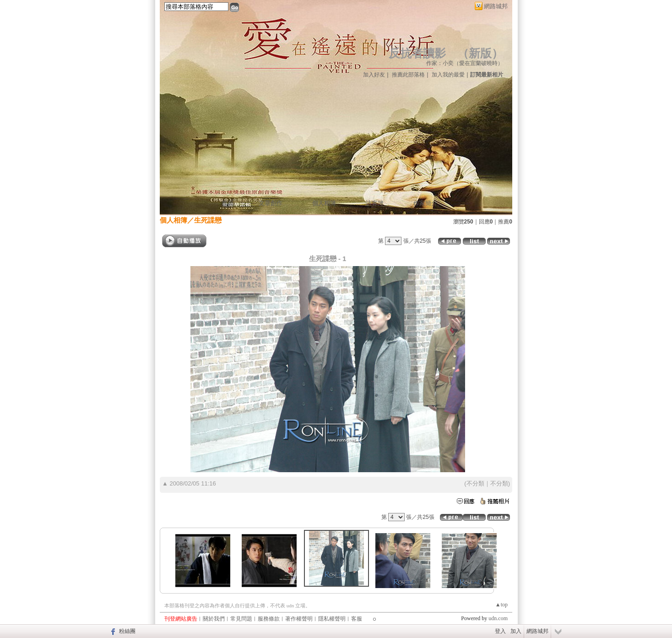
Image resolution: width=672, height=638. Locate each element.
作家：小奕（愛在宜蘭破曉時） (465, 63)
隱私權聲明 (332, 619)
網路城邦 (496, 6)
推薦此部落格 (408, 75)
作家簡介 (425, 203)
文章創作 (271, 203)
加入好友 (374, 75)
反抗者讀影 (417, 53)
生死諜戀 (208, 220)
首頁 (228, 203)
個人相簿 (324, 203)
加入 (516, 631)
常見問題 (241, 619)
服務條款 (269, 619)
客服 (357, 619)
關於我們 (214, 619)
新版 (480, 53)
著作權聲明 (299, 619)
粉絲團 (127, 631)
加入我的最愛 (448, 75)
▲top (501, 605)
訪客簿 (375, 203)
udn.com (498, 618)
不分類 (475, 483)
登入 (500, 631)
